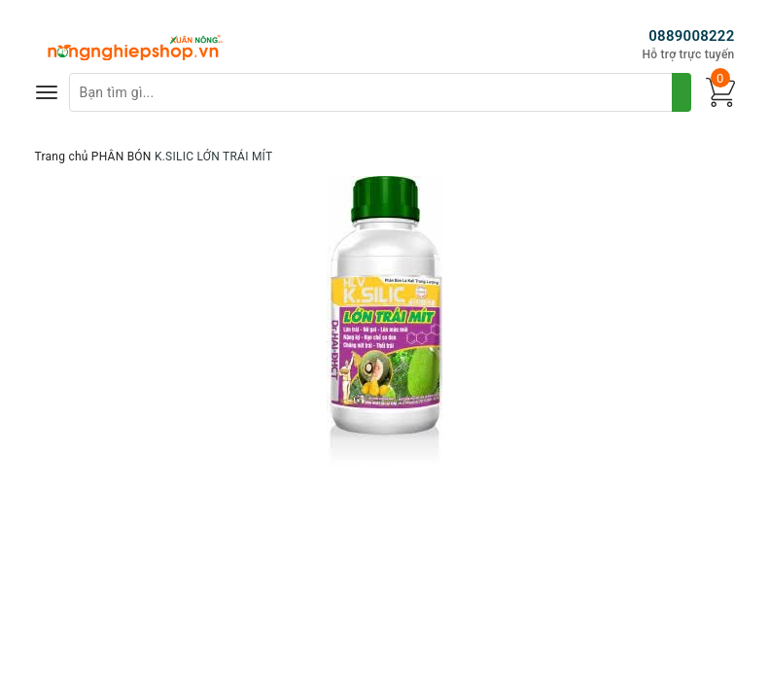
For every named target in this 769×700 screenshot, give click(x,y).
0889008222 (691, 36)
